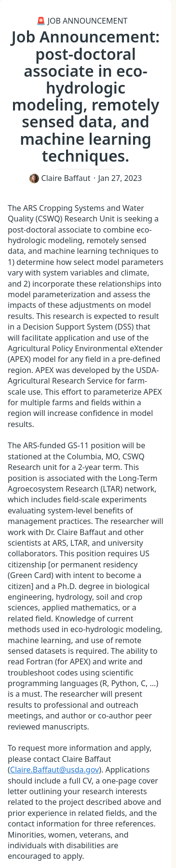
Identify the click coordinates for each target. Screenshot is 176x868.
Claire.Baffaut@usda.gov (54, 770)
